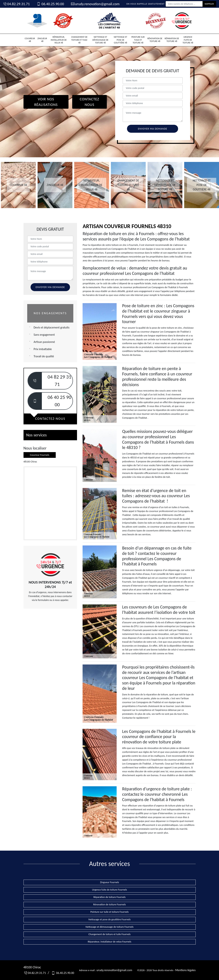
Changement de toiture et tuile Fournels (109, 934)
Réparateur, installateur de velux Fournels (109, 942)
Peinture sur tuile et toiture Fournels (109, 912)
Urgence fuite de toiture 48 (188, 40)
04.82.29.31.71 (16, 4)
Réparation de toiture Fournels (110, 897)
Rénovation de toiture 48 (155, 40)
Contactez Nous (90, 102)
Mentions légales (185, 970)
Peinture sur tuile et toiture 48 (138, 40)
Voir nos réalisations (46, 102)
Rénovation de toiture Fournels (110, 904)
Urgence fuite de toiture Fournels (109, 890)
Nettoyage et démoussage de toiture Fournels (109, 927)
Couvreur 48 (30, 40)
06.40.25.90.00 (50, 4)
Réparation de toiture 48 (172, 40)
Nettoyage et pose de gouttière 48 (120, 40)
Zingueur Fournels (109, 882)
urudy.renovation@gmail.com (95, 4)
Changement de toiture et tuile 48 (79, 40)
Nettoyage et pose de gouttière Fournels (110, 919)
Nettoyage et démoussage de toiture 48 (100, 40)
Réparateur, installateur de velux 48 (59, 40)
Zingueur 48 (42, 40)
